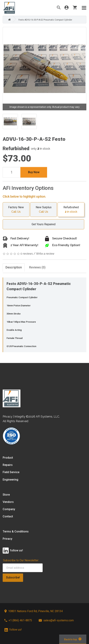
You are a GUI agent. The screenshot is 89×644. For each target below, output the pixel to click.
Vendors (8, 502)
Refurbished (71, 210)
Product (8, 458)
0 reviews (27, 254)
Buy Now (34, 172)
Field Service (11, 472)
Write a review (45, 254)
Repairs (8, 465)
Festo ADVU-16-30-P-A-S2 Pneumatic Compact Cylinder (45, 20)
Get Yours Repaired (42, 224)
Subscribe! (13, 578)
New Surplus (44, 210)
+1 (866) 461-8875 (18, 620)
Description (14, 267)
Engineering (10, 480)
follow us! (13, 630)
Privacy (7, 539)
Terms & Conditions (16, 532)
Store (6, 495)
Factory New (16, 210)
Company (9, 509)
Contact (8, 517)
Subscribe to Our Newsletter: (21, 560)
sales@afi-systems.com (56, 620)
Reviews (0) (38, 267)
